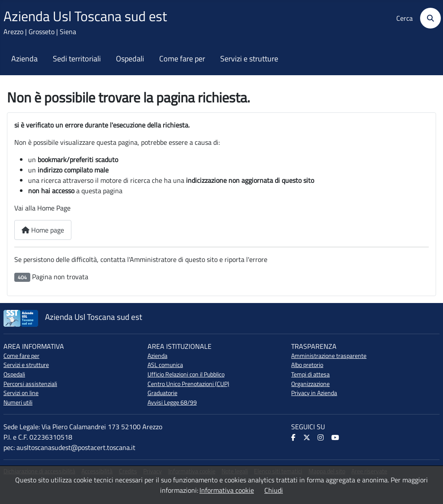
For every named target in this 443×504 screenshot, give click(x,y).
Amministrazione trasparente (329, 356)
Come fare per (182, 59)
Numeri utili (18, 402)
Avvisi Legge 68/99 (172, 402)
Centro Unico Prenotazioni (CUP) (188, 384)
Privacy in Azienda (314, 393)
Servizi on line (21, 393)
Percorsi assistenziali (30, 384)
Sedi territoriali (77, 59)
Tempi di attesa (310, 374)
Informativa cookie (227, 490)
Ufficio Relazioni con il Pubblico (186, 374)
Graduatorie (162, 393)
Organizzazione (310, 384)
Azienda (24, 59)
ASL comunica (165, 365)
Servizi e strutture (249, 59)
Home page (43, 230)
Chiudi (274, 490)
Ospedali (130, 59)
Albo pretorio (307, 365)
